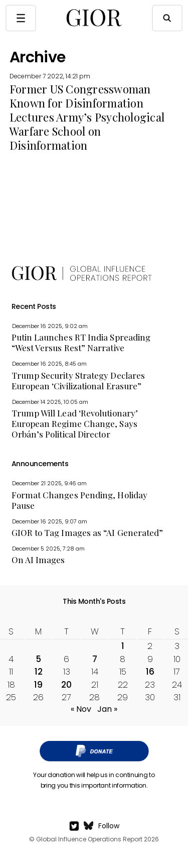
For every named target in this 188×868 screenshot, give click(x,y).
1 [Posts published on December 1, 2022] (123, 646)
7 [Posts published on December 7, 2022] (95, 659)
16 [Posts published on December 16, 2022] (150, 672)
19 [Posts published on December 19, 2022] (38, 685)
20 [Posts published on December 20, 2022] (66, 685)
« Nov (81, 709)
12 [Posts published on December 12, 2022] (39, 672)
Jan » (107, 709)
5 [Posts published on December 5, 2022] (38, 659)
